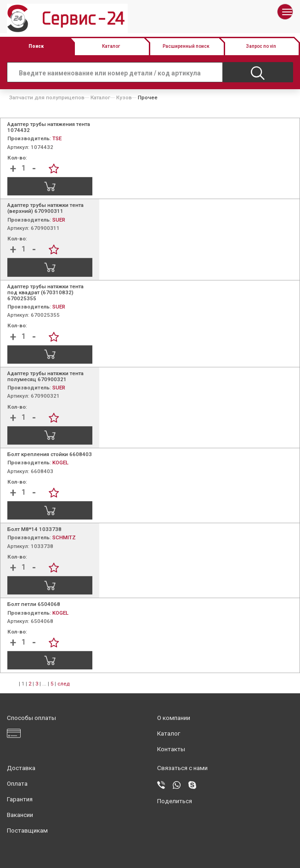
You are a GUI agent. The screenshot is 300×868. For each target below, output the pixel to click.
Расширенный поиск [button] (186, 46)
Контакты (171, 749)
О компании (174, 718)
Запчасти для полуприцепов (47, 97)
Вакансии (20, 815)
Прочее (148, 97)
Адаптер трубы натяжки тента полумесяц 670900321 (45, 376)
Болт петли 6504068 (34, 604)
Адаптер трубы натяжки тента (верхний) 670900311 (45, 208)
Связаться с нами (182, 768)
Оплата (17, 784)
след (63, 684)
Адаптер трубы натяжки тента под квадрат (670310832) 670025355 (45, 292)
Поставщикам (27, 831)
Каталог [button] (111, 46)
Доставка (21, 768)
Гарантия (20, 799)
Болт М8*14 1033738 (34, 529)
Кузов (124, 97)
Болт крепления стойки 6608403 (50, 454)
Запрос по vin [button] (261, 46)
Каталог (100, 97)
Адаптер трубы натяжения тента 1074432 (49, 127)
